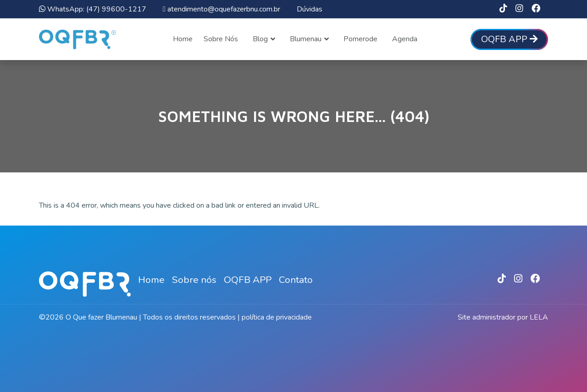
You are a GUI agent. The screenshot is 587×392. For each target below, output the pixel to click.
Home (183, 39)
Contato (296, 280)
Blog (260, 39)
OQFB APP (248, 280)
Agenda (405, 39)
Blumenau (306, 39)
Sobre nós (194, 280)
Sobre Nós (221, 39)
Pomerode (360, 39)
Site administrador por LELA (503, 317)
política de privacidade (277, 317)
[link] (503, 9)
